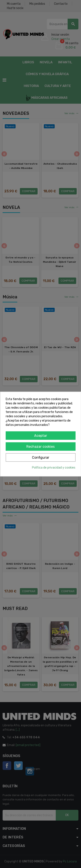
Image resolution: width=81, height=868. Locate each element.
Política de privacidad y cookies (54, 467)
